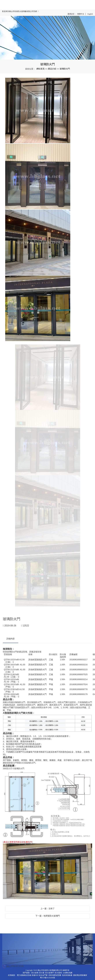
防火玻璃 (35, 973)
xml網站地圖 (67, 973)
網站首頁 (40, 69)
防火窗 (42, 973)
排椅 (50, 975)
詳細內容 (11, 639)
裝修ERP (35, 975)
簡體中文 (81, 14)
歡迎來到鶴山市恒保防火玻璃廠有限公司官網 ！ (21, 11)
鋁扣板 (29, 975)
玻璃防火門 (65, 69)
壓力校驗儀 (21, 975)
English (90, 14)
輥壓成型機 (57, 975)
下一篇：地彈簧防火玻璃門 (48, 916)
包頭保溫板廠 (67, 975)
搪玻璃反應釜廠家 (80, 975)
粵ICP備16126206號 (47, 978)
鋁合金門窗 (43, 975)
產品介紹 (52, 69)
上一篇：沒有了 (48, 909)
